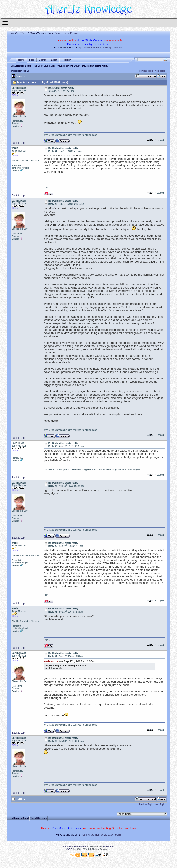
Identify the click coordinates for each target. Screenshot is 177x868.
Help (32, 60)
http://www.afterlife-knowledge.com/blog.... (102, 48)
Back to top (18, 143)
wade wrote (51, 661)
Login (64, 33)
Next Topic (160, 71)
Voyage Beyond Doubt (69, 66)
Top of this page (39, 818)
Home (21, 60)
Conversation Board (21, 66)
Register (74, 33)
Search (43, 60)
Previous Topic (146, 71)
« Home (16, 818)
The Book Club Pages (44, 66)
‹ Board (25, 818)
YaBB (69, 849)
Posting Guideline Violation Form (101, 835)
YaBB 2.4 (108, 847)
